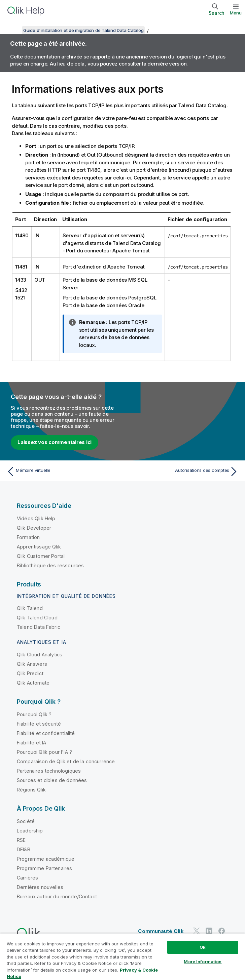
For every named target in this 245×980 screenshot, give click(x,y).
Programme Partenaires (44, 868)
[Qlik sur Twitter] (197, 931)
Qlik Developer (34, 528)
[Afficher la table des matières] (13, 30)
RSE (21, 840)
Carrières (27, 878)
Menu (236, 13)
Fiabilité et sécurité (39, 724)
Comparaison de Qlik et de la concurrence (66, 761)
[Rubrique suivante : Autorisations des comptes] (182, 472)
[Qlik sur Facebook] (222, 931)
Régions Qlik (31, 790)
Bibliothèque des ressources (50, 565)
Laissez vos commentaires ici (55, 442)
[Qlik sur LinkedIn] (209, 931)
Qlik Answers (32, 664)
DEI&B (24, 849)
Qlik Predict (30, 673)
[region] (123, 957)
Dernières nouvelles (40, 887)
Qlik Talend (30, 608)
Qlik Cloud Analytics (40, 655)
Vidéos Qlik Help (36, 518)
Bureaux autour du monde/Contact (57, 896)
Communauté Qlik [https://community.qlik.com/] (161, 931)
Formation (28, 537)
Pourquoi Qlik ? (34, 714)
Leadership (30, 831)
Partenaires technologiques (49, 771)
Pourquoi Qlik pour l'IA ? (44, 752)
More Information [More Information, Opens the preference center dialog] (203, 962)
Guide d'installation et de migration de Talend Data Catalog (83, 30)
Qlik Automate (33, 683)
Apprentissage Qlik (39, 547)
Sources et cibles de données (52, 780)
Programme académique (46, 859)
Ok (203, 947)
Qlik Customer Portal (41, 556)
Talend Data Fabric (39, 627)
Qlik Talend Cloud (37, 618)
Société (26, 821)
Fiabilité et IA (31, 743)
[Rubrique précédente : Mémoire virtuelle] (63, 472)
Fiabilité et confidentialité (46, 733)
